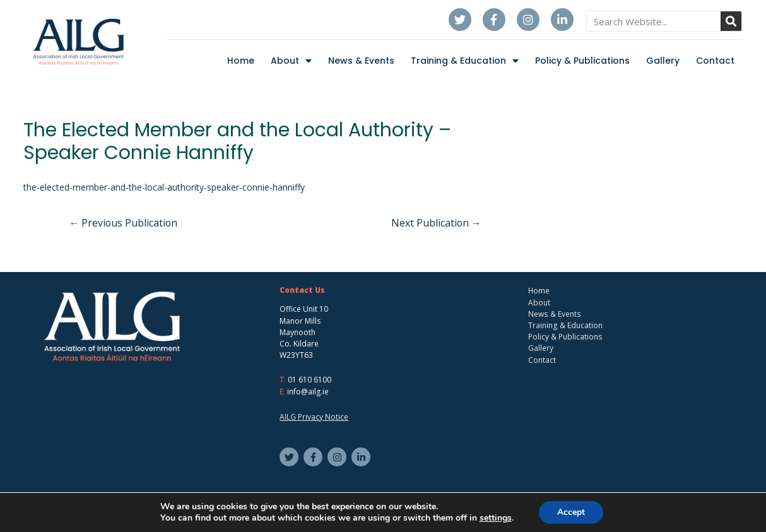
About (291, 61)
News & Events (361, 61)
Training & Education (465, 61)
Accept (571, 512)
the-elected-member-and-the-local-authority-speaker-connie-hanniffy (164, 187)
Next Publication (435, 223)
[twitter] (291, 456)
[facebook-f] (315, 456)
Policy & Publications (582, 61)
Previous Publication (124, 223)
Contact (715, 61)
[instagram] (339, 456)
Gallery (663, 61)
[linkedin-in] (362, 456)
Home (241, 61)
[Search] (731, 21)
